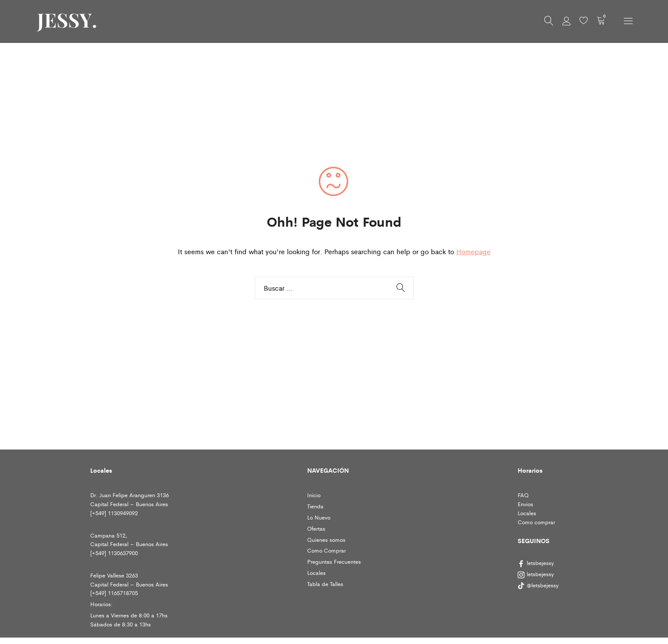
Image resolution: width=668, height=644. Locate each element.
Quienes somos (326, 539)
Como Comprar (326, 550)
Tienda (315, 506)
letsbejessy (536, 563)
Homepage (473, 251)
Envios (525, 504)
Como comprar (536, 522)
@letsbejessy (539, 585)
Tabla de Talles (325, 584)
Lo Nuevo (319, 517)
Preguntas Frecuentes (334, 561)
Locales (316, 573)
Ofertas (316, 528)
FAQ (523, 495)
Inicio (314, 495)
